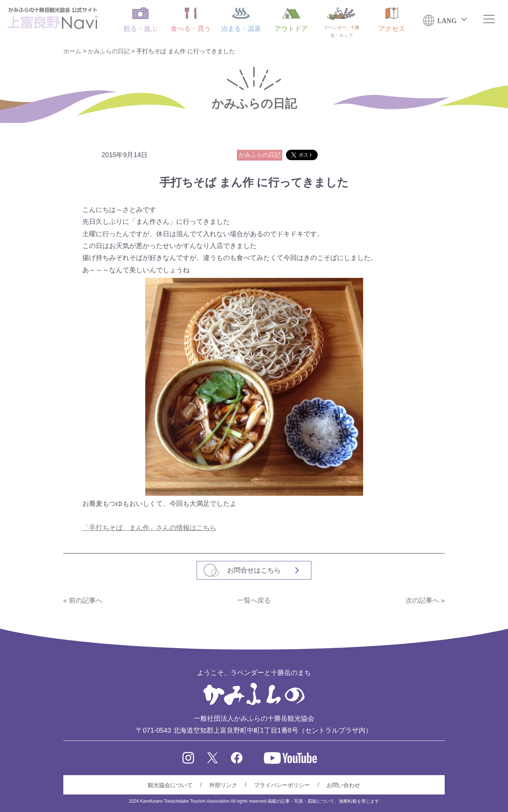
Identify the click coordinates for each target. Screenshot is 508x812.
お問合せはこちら (254, 570)
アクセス (392, 20)
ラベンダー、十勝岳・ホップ (342, 23)
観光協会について (170, 785)
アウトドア (291, 20)
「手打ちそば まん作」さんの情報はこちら (149, 528)
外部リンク (223, 785)
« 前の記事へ (83, 600)
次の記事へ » (425, 600)
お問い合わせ (343, 785)
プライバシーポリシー (282, 785)
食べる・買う (191, 20)
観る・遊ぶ (140, 20)
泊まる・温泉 (241, 20)
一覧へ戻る (254, 600)
